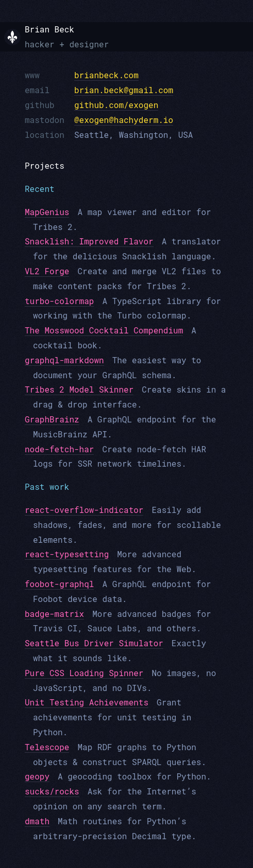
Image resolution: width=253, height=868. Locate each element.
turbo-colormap (59, 301)
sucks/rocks (52, 791)
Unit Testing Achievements (87, 702)
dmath (37, 821)
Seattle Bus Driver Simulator (94, 643)
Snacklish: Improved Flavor (89, 241)
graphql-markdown (64, 360)
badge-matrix (54, 614)
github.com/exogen (116, 105)
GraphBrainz (52, 419)
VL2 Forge (47, 271)
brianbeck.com (106, 75)
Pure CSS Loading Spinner (84, 673)
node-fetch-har (59, 449)
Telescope (47, 747)
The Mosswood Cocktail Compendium (104, 330)
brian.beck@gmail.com (124, 90)
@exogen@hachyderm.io (124, 120)
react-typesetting (67, 554)
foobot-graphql (59, 584)
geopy (37, 776)
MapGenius (47, 212)
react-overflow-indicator (84, 510)
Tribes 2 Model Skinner (79, 389)
